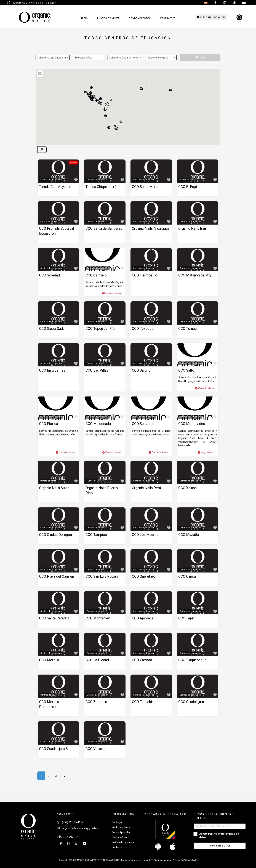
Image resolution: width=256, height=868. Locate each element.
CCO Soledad (49, 275)
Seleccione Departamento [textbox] (124, 58)
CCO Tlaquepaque (192, 660)
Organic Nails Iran (192, 228)
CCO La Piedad (97, 660)
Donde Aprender (121, 832)
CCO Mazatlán (189, 535)
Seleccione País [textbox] (83, 58)
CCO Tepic (187, 618)
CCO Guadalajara (191, 702)
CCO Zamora (142, 660)
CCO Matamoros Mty (195, 275)
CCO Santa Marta (145, 187)
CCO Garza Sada (52, 329)
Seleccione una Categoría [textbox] (51, 58)
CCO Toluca (187, 329)
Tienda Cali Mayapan (55, 187)
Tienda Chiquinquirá (101, 187)
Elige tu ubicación (211, 17)
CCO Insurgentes (52, 370)
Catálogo (117, 822)
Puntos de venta (108, 18)
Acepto (219, 835)
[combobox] (53, 57)
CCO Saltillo (141, 370)
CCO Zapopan (96, 702)
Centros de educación (51, 180)
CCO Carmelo (96, 275)
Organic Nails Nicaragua (151, 228)
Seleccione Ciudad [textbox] (158, 58)
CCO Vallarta (95, 749)
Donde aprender (140, 18)
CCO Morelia (49, 660)
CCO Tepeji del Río (100, 329)
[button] (121, 122)
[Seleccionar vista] (42, 150)
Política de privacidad (123, 842)
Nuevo (73, 162)
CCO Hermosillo (145, 275)
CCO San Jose (143, 424)
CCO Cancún (188, 576)
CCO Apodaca (143, 618)
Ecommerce (168, 18)
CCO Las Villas (97, 370)
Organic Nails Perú (146, 488)
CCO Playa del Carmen (57, 576)
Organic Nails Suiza (54, 488)
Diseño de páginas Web (166, 860)
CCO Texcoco (143, 329)
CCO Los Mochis (145, 535)
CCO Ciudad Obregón (55, 535)
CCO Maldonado (98, 424)
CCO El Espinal (190, 187)
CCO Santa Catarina (54, 618)
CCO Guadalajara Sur (55, 749)
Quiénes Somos (121, 837)
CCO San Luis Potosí (102, 576)
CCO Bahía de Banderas (104, 228)
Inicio (84, 18)
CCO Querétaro (144, 576)
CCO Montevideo (192, 424)
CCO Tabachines (145, 702)
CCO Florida (49, 424)
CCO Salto (186, 370)
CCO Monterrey (98, 618)
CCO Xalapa (187, 488)
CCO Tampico (96, 535)
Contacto (117, 847)
